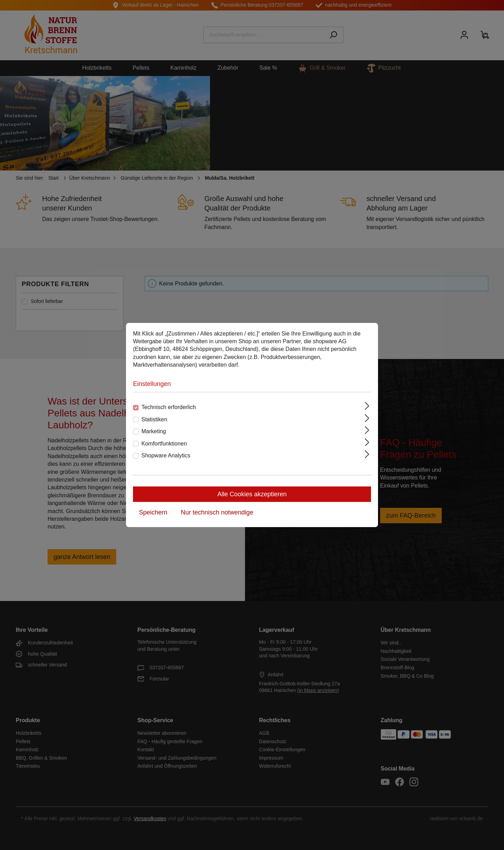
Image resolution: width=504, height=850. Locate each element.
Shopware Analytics (166, 455)
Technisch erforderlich (169, 407)
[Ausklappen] (367, 406)
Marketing (154, 431)
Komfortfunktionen (164, 444)
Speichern (153, 512)
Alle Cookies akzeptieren (252, 494)
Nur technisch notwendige (217, 512)
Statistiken (154, 419)
